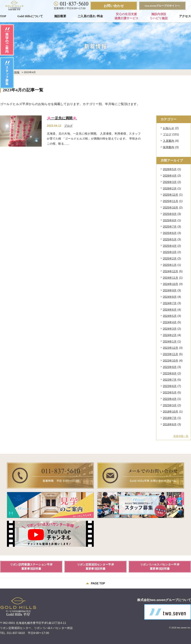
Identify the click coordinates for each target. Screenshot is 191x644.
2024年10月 (171, 284)
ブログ (68, 126)
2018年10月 (171, 412)
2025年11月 (171, 201)
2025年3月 (170, 252)
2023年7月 (170, 380)
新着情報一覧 (181, 436)
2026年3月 (170, 182)
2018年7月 (170, 418)
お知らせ (169, 128)
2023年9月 (170, 367)
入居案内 (169, 141)
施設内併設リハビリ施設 (159, 16)
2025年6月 (170, 233)
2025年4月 (170, 246)
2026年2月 (170, 189)
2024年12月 (171, 271)
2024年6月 (170, 310)
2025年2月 (170, 259)
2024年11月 (171, 278)
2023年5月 (170, 393)
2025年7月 (170, 227)
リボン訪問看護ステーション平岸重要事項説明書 (31, 567)
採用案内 (169, 147)
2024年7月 (170, 303)
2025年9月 (170, 214)
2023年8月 (170, 373)
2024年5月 (170, 316)
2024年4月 (170, 322)
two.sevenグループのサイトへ (162, 6)
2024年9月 (170, 290)
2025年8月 (170, 220)
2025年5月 (170, 239)
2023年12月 (171, 348)
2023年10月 (171, 361)
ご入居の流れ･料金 (90, 16)
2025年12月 (171, 195)
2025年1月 (170, 265)
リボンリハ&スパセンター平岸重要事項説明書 (160, 567)
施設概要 (60, 16)
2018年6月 (170, 424)
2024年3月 (170, 329)
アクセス (185, 16)
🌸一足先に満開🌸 (62, 118)
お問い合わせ (114, 6)
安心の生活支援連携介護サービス (126, 16)
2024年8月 (170, 297)
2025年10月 (171, 208)
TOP (3, 16)
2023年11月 (171, 354)
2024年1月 (170, 342)
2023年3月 (170, 405)
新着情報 (14, 72)
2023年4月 (170, 399)
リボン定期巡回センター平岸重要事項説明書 (95, 567)
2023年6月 (170, 386)
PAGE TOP (95, 583)
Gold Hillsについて (30, 16)
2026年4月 (170, 176)
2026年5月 (170, 169)
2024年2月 (170, 335)
